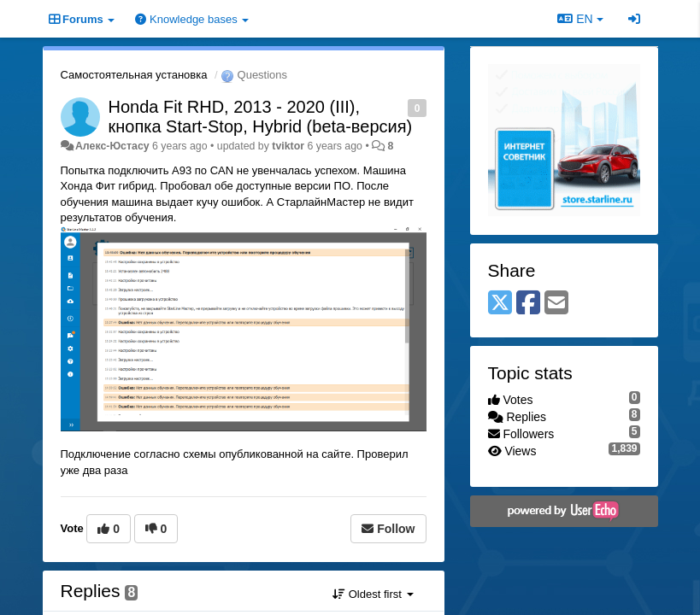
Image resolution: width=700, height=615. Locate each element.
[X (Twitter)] (500, 304)
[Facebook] (528, 304)
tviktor (288, 146)
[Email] (556, 304)
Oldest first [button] (373, 594)
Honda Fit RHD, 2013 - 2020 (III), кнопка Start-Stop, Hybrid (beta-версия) (261, 117)
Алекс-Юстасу (112, 146)
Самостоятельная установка (134, 75)
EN (580, 19)
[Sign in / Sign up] (634, 19)
